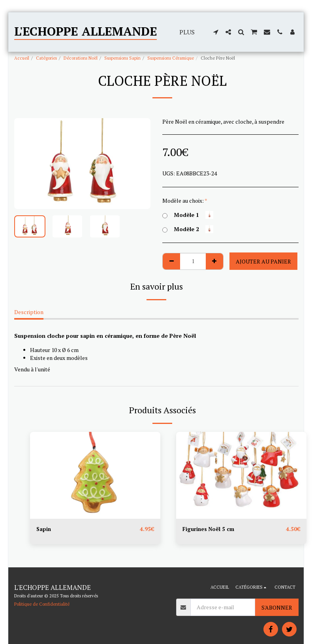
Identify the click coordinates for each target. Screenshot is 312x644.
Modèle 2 (188, 229)
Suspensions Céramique (171, 58)
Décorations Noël (81, 58)
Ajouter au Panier (263, 261)
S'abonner (277, 607)
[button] (216, 32)
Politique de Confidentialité (42, 604)
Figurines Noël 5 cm (209, 529)
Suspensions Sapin (122, 58)
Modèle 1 (188, 215)
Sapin (44, 529)
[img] (95, 475)
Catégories (46, 58)
